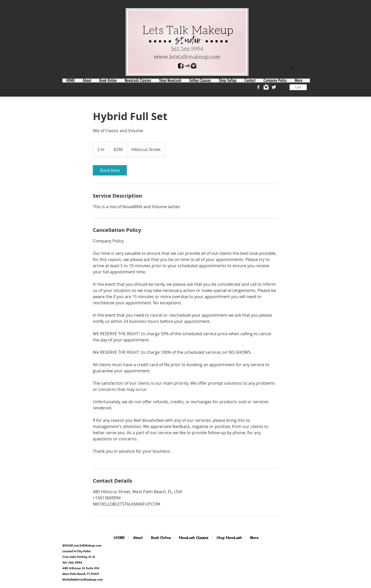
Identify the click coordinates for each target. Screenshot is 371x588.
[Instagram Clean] (266, 87)
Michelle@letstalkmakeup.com (83, 579)
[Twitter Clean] (274, 87)
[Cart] (298, 87)
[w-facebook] (258, 87)
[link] (293, 68)
